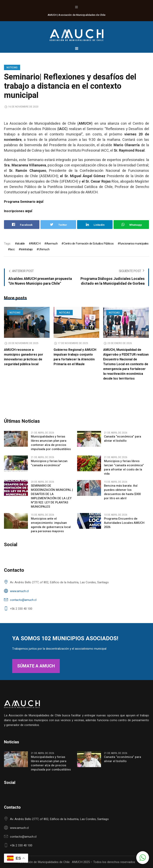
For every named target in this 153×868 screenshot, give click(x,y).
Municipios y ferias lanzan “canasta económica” (49, 463)
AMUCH (36, 244)
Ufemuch (44, 249)
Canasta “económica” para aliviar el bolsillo (123, 439)
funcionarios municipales (134, 244)
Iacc (12, 249)
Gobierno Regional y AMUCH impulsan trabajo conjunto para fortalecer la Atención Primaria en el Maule (75, 357)
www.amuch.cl (19, 591)
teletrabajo (27, 249)
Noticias (12, 68)
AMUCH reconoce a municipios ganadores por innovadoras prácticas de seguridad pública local (24, 357)
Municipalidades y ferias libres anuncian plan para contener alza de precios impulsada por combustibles (51, 443)
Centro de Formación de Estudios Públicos (89, 244)
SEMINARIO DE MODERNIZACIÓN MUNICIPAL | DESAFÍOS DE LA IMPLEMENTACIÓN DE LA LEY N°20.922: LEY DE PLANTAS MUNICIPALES (52, 496)
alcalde (21, 244)
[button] (143, 858)
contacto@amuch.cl (23, 600)
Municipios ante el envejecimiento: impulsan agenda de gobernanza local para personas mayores (51, 525)
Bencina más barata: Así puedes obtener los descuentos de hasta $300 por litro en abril (122, 492)
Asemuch (52, 244)
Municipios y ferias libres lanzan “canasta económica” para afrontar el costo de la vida (124, 467)
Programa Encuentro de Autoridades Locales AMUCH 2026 (124, 523)
